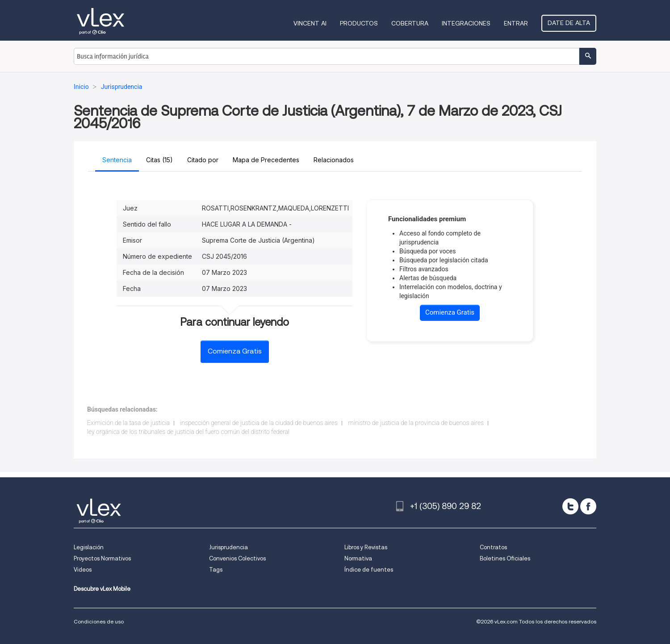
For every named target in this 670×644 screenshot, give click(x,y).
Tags (216, 570)
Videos (83, 570)
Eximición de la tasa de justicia (128, 423)
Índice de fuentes (369, 570)
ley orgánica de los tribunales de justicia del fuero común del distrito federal (188, 432)
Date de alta (569, 23)
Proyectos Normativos (102, 558)
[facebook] (588, 506)
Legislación (89, 547)
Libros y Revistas (366, 547)
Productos (359, 23)
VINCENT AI (310, 23)
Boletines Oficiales (505, 558)
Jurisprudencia (228, 547)
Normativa (358, 558)
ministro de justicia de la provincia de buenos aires (416, 423)
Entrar (516, 23)
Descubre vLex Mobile (102, 589)
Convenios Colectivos (237, 558)
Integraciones (466, 23)
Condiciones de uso (99, 621)
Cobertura (410, 23)
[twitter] (570, 506)
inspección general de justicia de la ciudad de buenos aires (259, 423)
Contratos (493, 547)
